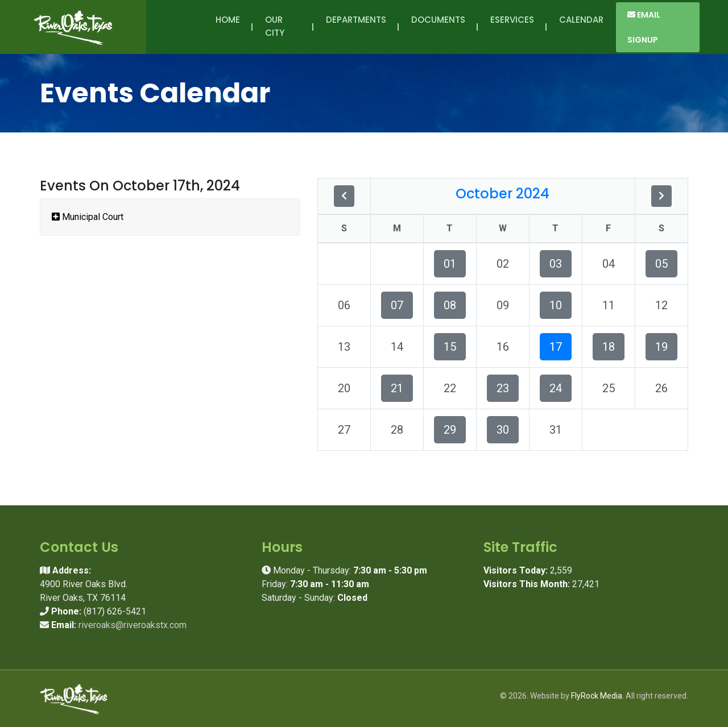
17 (556, 347)
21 (397, 388)
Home (228, 20)
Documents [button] (438, 26)
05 (661, 264)
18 (609, 347)
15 (450, 347)
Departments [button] (356, 26)
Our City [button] (277, 26)
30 (503, 430)
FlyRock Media (597, 696)
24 (556, 388)
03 (556, 264)
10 (556, 305)
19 (661, 347)
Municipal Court (88, 217)
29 (450, 430)
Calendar (581, 20)
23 (503, 388)
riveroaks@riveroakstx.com (133, 625)
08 (450, 305)
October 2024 (502, 194)
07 (397, 305)
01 (450, 264)
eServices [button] (512, 26)
